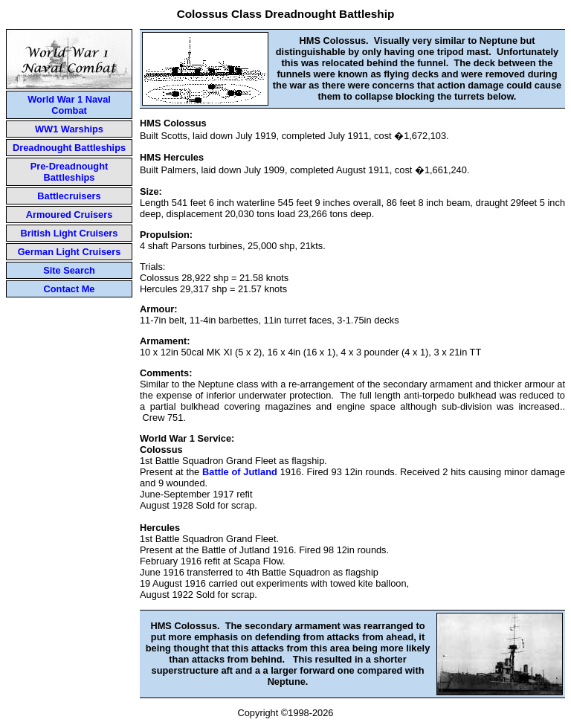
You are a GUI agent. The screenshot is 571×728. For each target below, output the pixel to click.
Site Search (69, 270)
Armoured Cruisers (70, 215)
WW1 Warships (69, 129)
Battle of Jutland (240, 472)
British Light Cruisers (70, 233)
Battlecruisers (69, 196)
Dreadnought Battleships (69, 148)
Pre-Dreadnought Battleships (70, 172)
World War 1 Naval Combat (69, 105)
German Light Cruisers (70, 252)
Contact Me (70, 289)
